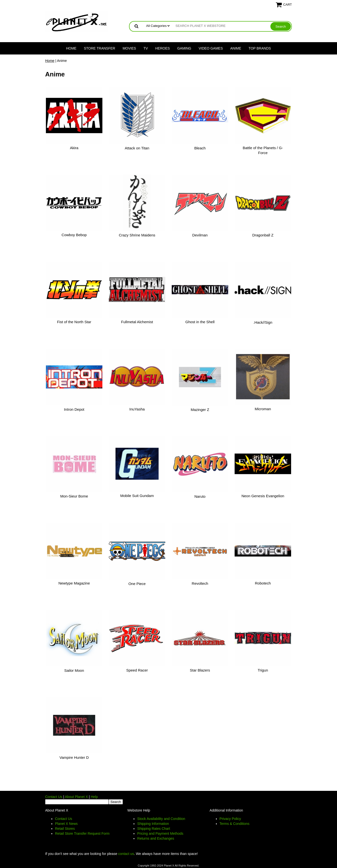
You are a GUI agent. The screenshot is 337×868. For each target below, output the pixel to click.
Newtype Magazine (74, 583)
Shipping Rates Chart (154, 829)
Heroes (162, 48)
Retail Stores (65, 829)
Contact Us (54, 797)
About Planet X (76, 797)
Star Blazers (200, 670)
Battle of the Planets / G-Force (263, 150)
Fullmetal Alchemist (137, 322)
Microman (263, 409)
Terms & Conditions (234, 824)
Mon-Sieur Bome (74, 496)
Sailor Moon (74, 670)
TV (146, 48)
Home (71, 48)
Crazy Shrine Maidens (137, 235)
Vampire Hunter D (74, 757)
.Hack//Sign (263, 322)
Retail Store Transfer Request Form (82, 833)
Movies (129, 48)
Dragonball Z (263, 235)
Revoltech (200, 583)
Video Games (211, 48)
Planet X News (66, 824)
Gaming (184, 48)
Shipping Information (153, 824)
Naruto (200, 496)
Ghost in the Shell (200, 322)
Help (94, 797)
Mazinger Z (200, 410)
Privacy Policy (230, 819)
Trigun (263, 670)
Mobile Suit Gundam (137, 496)
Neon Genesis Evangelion (263, 496)
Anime (236, 48)
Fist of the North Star (74, 322)
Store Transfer (100, 48)
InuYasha (137, 409)
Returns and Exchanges (156, 838)
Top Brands (260, 48)
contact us (126, 854)
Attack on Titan (137, 148)
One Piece (137, 584)
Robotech (263, 583)
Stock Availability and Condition (161, 819)
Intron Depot (74, 409)
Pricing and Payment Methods (160, 833)
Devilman (200, 235)
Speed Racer (137, 670)
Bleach (200, 148)
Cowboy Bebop (74, 235)
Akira (74, 148)
